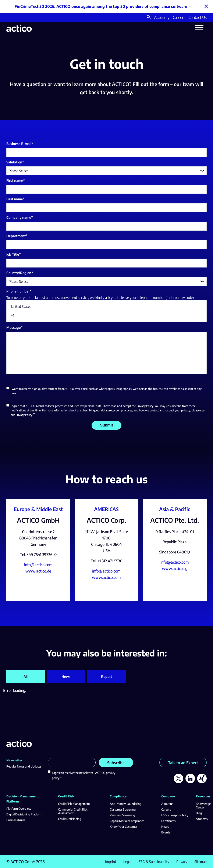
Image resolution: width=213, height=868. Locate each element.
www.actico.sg (175, 568)
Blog (199, 813)
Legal (127, 862)
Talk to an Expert (183, 763)
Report (106, 677)
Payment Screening (122, 815)
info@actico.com (38, 565)
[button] (149, 17)
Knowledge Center (203, 805)
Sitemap (200, 862)
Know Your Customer (124, 827)
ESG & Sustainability (154, 862)
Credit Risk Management (74, 804)
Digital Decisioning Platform (24, 814)
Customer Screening (123, 809)
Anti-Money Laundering (126, 804)
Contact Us (198, 17)
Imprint (111, 862)
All (26, 677)
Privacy (182, 862)
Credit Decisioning (70, 819)
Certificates (168, 821)
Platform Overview (19, 809)
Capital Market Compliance (127, 821)
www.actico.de (38, 571)
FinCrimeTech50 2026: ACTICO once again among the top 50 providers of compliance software (101, 6)
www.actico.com (106, 577)
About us (167, 804)
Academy (162, 17)
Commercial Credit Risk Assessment (73, 811)
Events (166, 832)
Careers (179, 17)
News (66, 677)
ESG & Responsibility (175, 815)
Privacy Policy (145, 406)
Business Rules (16, 820)
